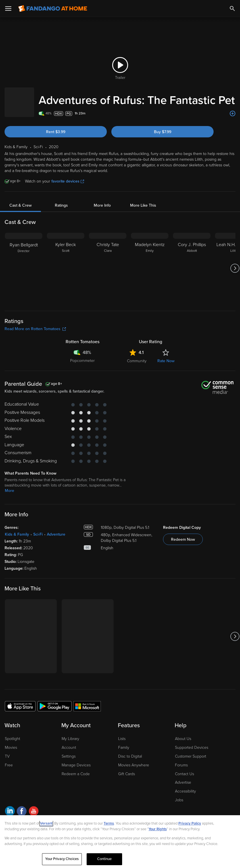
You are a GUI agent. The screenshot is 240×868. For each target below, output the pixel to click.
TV (7, 751)
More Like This (143, 200)
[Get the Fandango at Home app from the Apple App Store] (20, 700)
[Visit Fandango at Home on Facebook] (22, 806)
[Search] (232, 9)
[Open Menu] (8, 9)
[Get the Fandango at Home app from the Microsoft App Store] (87, 700)
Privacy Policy (190, 823)
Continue (105, 859)
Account (69, 742)
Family (124, 742)
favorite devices (68, 176)
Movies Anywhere (134, 759)
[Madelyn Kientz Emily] (150, 263)
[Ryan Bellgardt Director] (24, 263)
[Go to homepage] (53, 9)
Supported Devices (192, 742)
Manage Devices (76, 759)
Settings (69, 751)
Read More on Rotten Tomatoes (35, 323)
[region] (120, 842)
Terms (109, 823)
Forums (181, 759)
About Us (183, 733)
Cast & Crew (20, 200)
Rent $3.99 (56, 126)
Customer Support (191, 751)
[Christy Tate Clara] (108, 263)
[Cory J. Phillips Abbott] (192, 263)
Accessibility (185, 786)
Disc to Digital (130, 751)
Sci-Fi (38, 529)
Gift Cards (127, 768)
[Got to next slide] (235, 263)
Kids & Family (17, 529)
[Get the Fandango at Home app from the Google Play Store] (55, 700)
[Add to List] (233, 108)
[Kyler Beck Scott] (66, 263)
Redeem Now (183, 534)
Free (9, 759)
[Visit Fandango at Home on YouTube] (34, 806)
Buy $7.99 (163, 126)
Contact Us (184, 768)
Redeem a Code (76, 768)
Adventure (56, 529)
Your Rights (158, 829)
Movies (11, 742)
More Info (102, 200)
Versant (46, 823)
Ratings (61, 200)
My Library (70, 733)
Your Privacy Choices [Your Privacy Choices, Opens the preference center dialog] (62, 859)
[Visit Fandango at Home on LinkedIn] (10, 806)
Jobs (179, 794)
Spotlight (12, 733)
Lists (122, 733)
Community (137, 355)
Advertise (183, 777)
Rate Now (166, 355)
